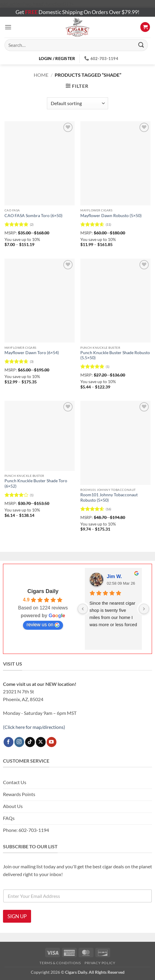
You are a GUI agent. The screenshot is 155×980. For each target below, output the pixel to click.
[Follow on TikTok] (30, 742)
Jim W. (115, 576)
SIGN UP (17, 916)
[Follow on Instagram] (19, 742)
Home (41, 75)
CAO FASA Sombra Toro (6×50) (33, 216)
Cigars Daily (43, 591)
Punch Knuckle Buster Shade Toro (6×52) (36, 483)
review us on (43, 625)
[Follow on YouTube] (52, 742)
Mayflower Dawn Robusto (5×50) (111, 216)
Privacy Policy (100, 963)
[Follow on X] (41, 742)
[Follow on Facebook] (9, 742)
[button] (8, 27)
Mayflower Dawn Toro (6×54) (32, 353)
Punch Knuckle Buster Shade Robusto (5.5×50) (115, 355)
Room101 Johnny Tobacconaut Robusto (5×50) (109, 497)
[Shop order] (77, 103)
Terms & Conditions (60, 963)
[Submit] (141, 45)
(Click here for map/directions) (34, 727)
